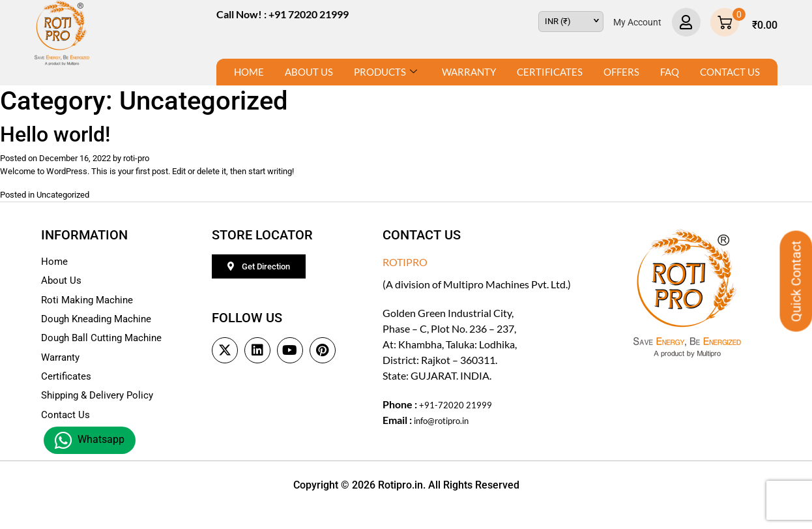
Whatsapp (90, 440)
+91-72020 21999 (460, 412)
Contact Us (730, 72)
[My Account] (686, 22)
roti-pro (170, 159)
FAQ (670, 72)
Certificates (550, 72)
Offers (621, 72)
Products (385, 72)
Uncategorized (79, 201)
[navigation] (571, 21)
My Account (637, 22)
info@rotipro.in (448, 428)
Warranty (469, 72)
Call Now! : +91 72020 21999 (283, 14)
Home (249, 72)
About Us (309, 72)
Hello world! (55, 134)
